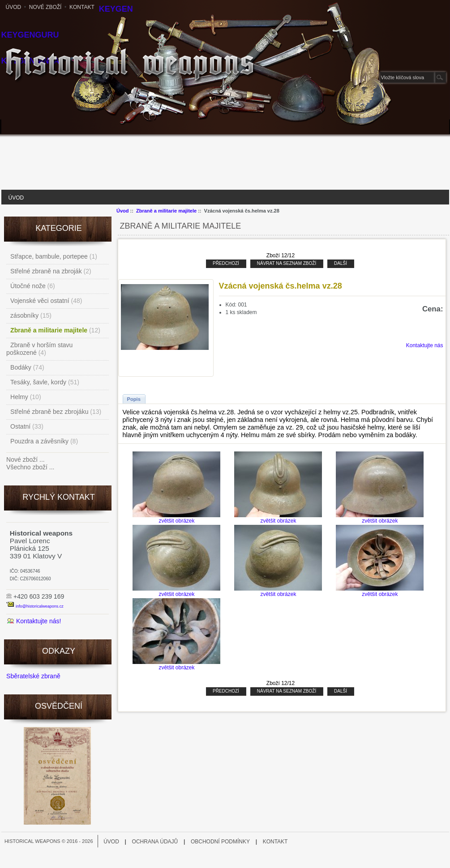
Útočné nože (28, 286)
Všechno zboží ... (30, 467)
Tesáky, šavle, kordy (38, 382)
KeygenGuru (30, 35)
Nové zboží (45, 7)
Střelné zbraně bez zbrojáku (49, 412)
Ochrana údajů (155, 842)
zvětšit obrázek (176, 518)
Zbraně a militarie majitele (166, 211)
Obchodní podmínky (220, 842)
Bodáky (21, 367)
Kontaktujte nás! (39, 621)
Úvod (14, 7)
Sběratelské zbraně (33, 676)
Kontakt (82, 7)
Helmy (19, 397)
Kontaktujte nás (425, 345)
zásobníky (24, 315)
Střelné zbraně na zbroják (46, 271)
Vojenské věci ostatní (40, 301)
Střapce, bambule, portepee (49, 256)
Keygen (116, 9)
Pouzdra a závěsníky (39, 441)
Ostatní (20, 426)
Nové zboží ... (26, 460)
